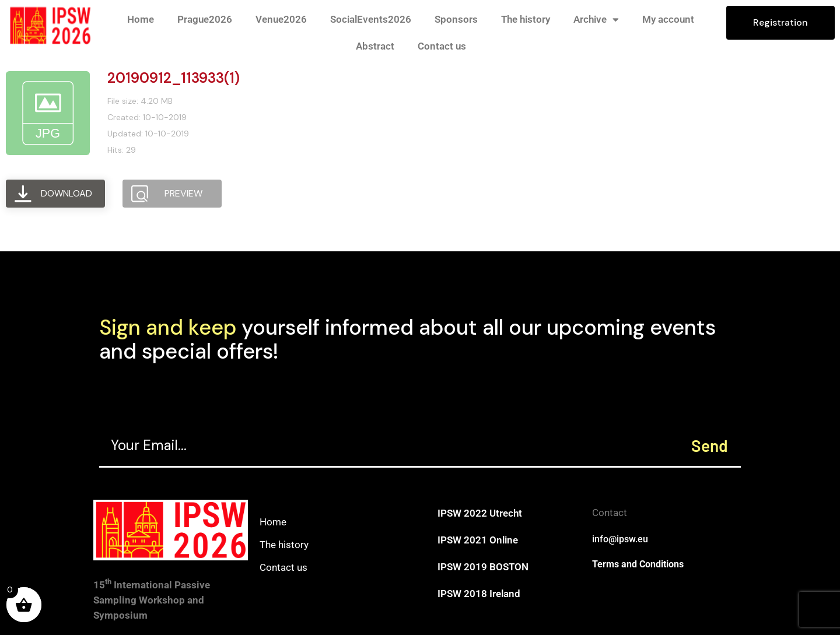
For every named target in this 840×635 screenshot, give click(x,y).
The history (526, 19)
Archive (596, 20)
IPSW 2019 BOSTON (483, 567)
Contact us (442, 46)
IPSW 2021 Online (478, 540)
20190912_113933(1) (174, 78)
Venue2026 (281, 19)
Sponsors (456, 19)
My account (668, 19)
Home (141, 19)
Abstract (375, 46)
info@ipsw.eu (620, 539)
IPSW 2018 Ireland (479, 594)
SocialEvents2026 (371, 19)
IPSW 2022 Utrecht (480, 513)
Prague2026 (205, 19)
